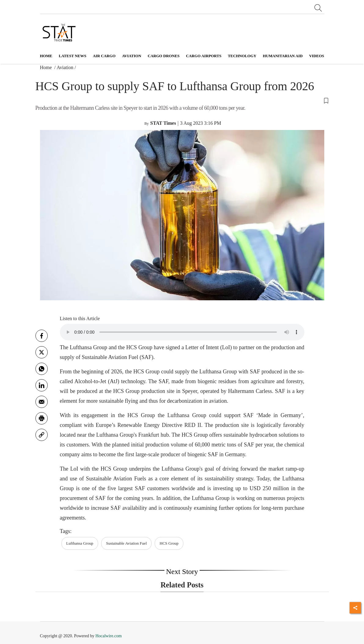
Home (46, 56)
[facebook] (42, 336)
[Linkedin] (42, 385)
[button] (182, 100)
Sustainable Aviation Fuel (126, 543)
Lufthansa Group (80, 543)
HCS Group (169, 543)
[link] (42, 435)
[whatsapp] (42, 369)
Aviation (65, 67)
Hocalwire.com (108, 636)
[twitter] (42, 352)
